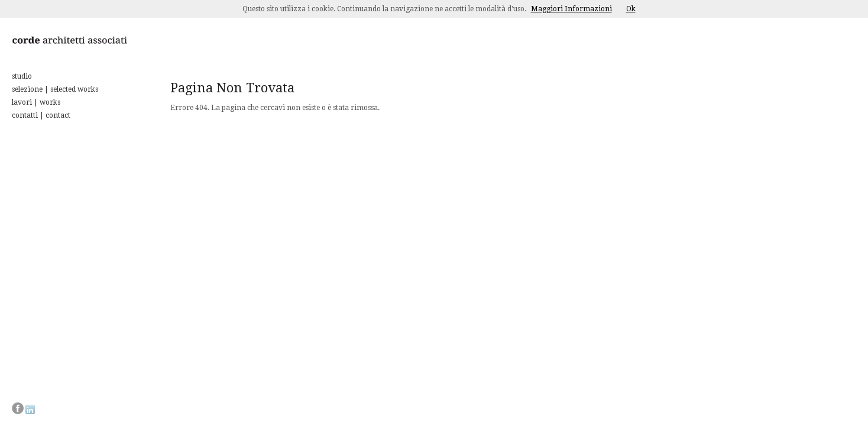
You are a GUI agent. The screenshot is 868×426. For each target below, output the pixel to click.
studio (22, 76)
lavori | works (36, 102)
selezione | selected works (55, 89)
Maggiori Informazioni (571, 9)
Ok (631, 9)
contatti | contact (41, 115)
